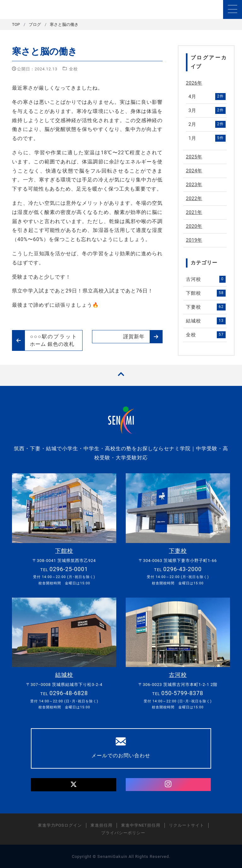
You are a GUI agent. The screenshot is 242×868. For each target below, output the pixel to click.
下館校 (206, 293)
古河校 (206, 279)
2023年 (194, 185)
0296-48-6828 (69, 693)
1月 (207, 138)
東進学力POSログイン (60, 825)
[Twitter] (74, 785)
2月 (207, 124)
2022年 (194, 198)
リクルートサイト (187, 825)
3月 (207, 110)
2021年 (194, 212)
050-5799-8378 (182, 693)
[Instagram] (168, 784)
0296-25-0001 (69, 569)
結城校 (206, 321)
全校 (73, 69)
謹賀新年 (143, 337)
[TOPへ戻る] (121, 375)
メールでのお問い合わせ (121, 747)
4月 (207, 97)
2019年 (194, 240)
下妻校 (206, 307)
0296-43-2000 (182, 569)
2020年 (194, 226)
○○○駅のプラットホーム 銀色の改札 (45, 340)
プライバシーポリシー (123, 833)
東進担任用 (101, 825)
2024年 (194, 171)
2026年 (194, 83)
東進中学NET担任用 (141, 825)
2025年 (194, 157)
